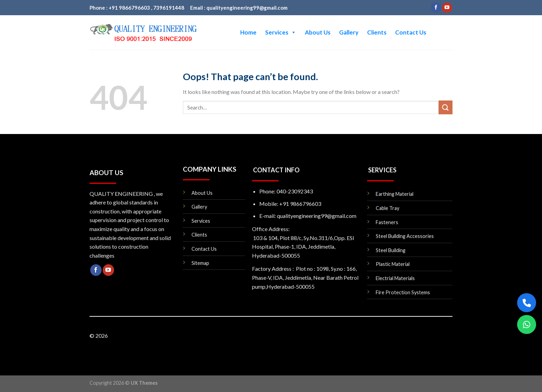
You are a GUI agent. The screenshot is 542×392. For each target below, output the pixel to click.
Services (281, 32)
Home (248, 32)
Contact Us (411, 32)
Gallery (349, 32)
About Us (318, 32)
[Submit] (446, 107)
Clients (377, 32)
